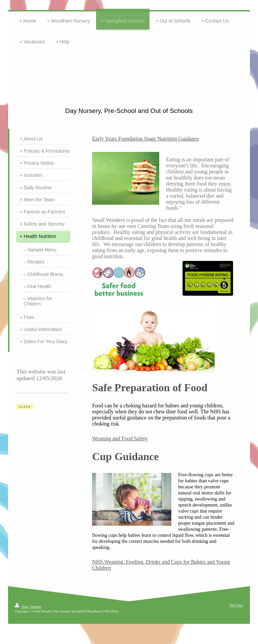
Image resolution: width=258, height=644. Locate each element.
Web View (236, 605)
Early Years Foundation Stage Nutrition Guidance (145, 139)
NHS (97, 562)
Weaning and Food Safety (120, 438)
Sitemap (36, 607)
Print (22, 607)
